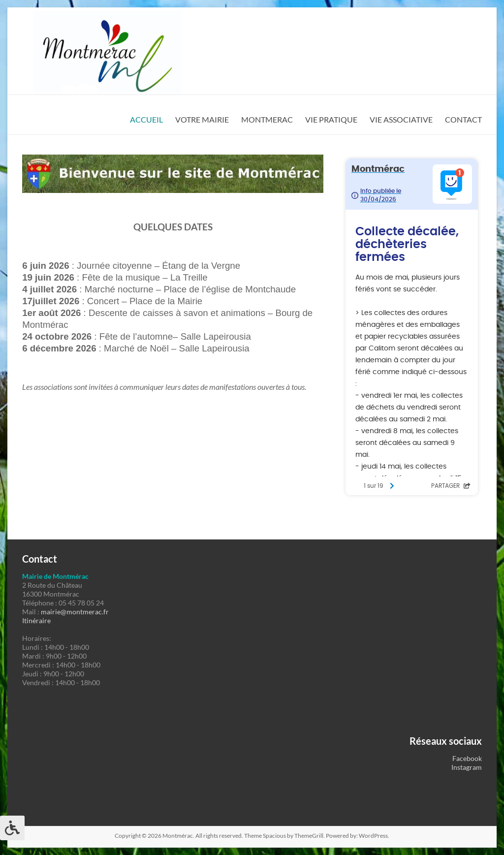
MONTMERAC (267, 119)
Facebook (467, 758)
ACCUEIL (146, 119)
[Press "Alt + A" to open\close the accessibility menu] (12, 828)
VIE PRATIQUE (331, 119)
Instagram (467, 767)
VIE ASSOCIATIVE (401, 119)
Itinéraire (36, 620)
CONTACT (463, 119)
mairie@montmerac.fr (75, 612)
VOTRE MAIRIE (202, 119)
